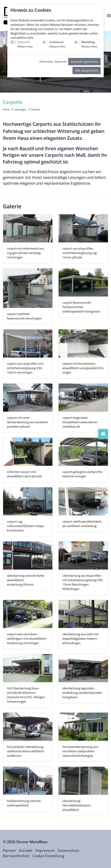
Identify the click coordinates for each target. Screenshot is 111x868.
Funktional (57, 44)
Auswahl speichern (84, 62)
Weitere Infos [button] (25, 46)
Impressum (61, 62)
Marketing (89, 44)
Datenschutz (46, 62)
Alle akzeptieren (87, 70)
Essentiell (25, 44)
